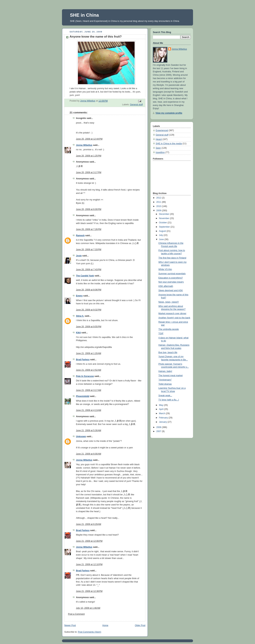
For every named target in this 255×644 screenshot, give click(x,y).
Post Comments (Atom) (90, 632)
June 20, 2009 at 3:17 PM (89, 172)
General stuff (136, 105)
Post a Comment (76, 614)
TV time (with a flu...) (169, 400)
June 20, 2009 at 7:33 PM (89, 250)
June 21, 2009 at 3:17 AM (89, 390)
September (165, 227)
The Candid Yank (85, 276)
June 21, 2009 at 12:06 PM (89, 541)
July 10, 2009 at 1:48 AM (88, 608)
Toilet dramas (165, 384)
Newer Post (70, 625)
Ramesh (80, 236)
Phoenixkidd (83, 396)
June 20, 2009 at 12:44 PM (89, 139)
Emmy (79, 296)
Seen (158, 148)
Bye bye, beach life (168, 352)
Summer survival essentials (172, 274)
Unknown (81, 436)
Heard (159, 139)
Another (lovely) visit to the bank (174, 318)
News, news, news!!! (169, 302)
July (161, 235)
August (163, 231)
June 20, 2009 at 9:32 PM (89, 310)
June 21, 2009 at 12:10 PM (89, 564)
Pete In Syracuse (85, 376)
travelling (160, 152)
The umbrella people (169, 329)
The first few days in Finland (172, 258)
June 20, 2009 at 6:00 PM (89, 209)
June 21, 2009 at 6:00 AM (89, 454)
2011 (159, 202)
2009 (159, 211)
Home (105, 625)
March (162, 413)
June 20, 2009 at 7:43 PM (89, 270)
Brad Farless (83, 360)
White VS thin (165, 269)
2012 (159, 198)
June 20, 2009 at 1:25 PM (89, 156)
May (161, 405)
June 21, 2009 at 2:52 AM (89, 370)
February (164, 418)
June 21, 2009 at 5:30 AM (89, 430)
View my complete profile (169, 113)
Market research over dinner (172, 313)
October (163, 223)
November (165, 218)
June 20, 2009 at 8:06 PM (89, 290)
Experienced (162, 130)
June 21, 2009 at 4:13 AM (89, 410)
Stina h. (80, 316)
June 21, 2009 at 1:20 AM (89, 353)
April (162, 409)
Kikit (78, 333)
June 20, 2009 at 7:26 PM (89, 229)
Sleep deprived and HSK (171, 290)
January (163, 422)
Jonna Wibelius (84, 145)
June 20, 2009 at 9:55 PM (89, 327)
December (165, 214)
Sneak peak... (165, 396)
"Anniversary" (165, 380)
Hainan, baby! (165, 371)
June (162, 239)
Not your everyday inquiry (171, 282)
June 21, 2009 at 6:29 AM (89, 524)
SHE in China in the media (169, 144)
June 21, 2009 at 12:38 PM (89, 591)
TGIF (161, 334)
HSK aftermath (166, 286)
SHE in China (84, 15)
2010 (159, 206)
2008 (159, 427)
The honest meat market (171, 376)
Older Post (140, 625)
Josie (79, 256)
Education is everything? (171, 278)
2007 (159, 431)
